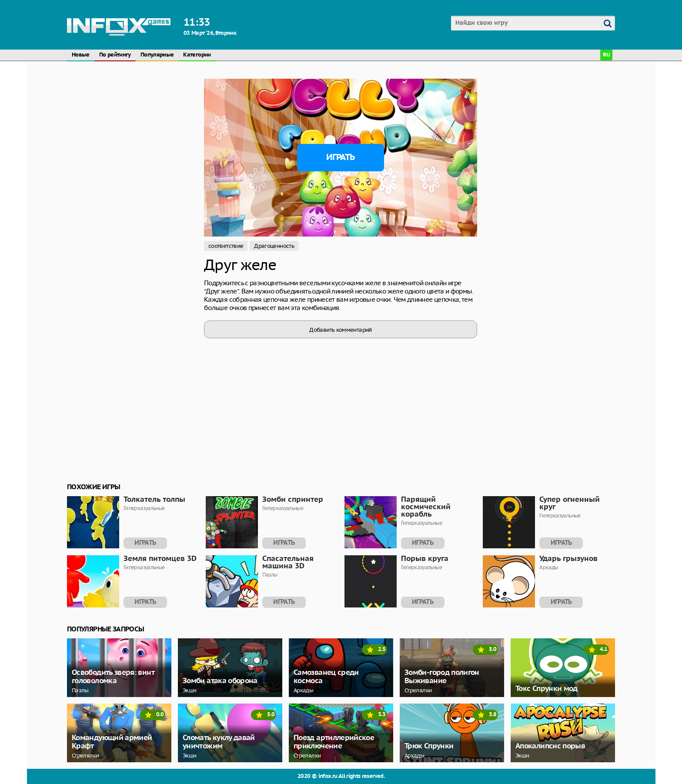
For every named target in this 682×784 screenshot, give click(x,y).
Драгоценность (274, 246)
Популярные (157, 55)
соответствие (226, 246)
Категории (197, 55)
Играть (340, 157)
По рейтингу (115, 55)
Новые (81, 55)
